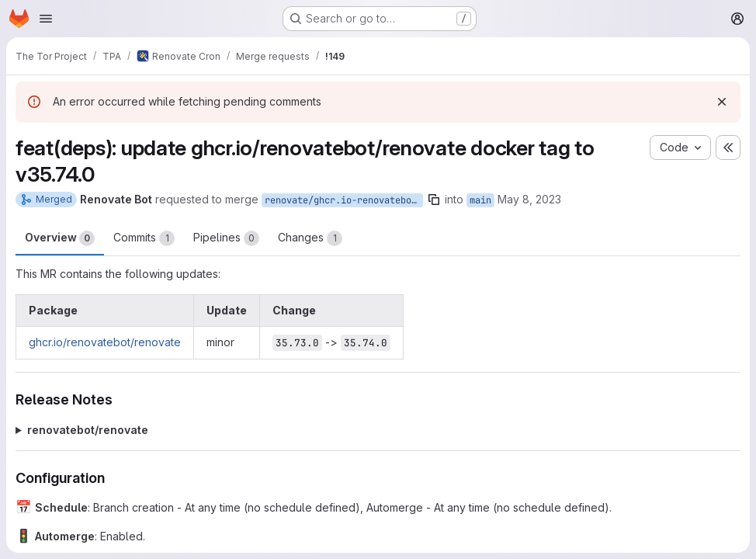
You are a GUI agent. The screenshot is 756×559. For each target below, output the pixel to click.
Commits (144, 238)
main (480, 200)
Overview (60, 238)
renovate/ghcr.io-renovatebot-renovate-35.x (344, 200)
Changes (310, 238)
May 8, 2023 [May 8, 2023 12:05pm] (529, 199)
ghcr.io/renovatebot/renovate (105, 342)
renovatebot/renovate (88, 430)
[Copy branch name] (434, 200)
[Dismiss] (722, 102)
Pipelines (226, 238)
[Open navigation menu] (46, 19)
